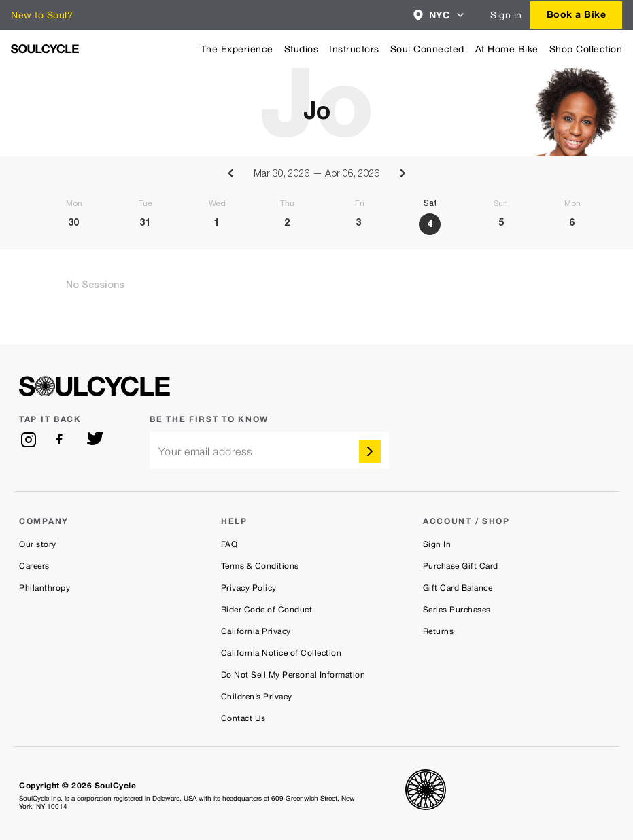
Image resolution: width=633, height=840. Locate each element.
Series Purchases (457, 610)
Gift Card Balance (458, 588)
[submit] (370, 451)
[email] (269, 450)
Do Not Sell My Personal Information (293, 675)
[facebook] (62, 440)
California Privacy (256, 631)
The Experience (237, 49)
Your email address (206, 452)
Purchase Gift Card (461, 566)
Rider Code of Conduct (267, 610)
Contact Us (243, 718)
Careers (34, 566)
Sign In (437, 544)
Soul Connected (427, 49)
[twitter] (95, 440)
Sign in (506, 15)
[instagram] (29, 440)
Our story (38, 544)
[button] (440, 15)
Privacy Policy (249, 588)
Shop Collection (586, 49)
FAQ (229, 544)
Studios (302, 49)
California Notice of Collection (281, 653)
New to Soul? (42, 15)
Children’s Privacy (257, 697)
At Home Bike (507, 49)
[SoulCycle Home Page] (45, 49)
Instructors (354, 49)
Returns (439, 631)
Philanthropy (45, 588)
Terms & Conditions (260, 566)
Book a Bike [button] (577, 14)
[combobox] (440, 15)
